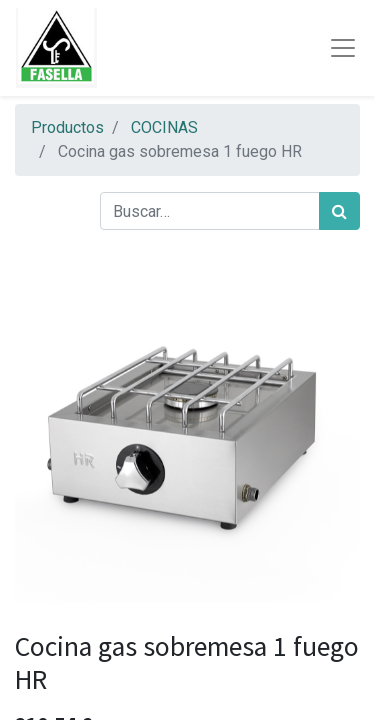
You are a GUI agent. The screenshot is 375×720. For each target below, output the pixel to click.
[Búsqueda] (339, 211)
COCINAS (164, 127)
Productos (67, 127)
